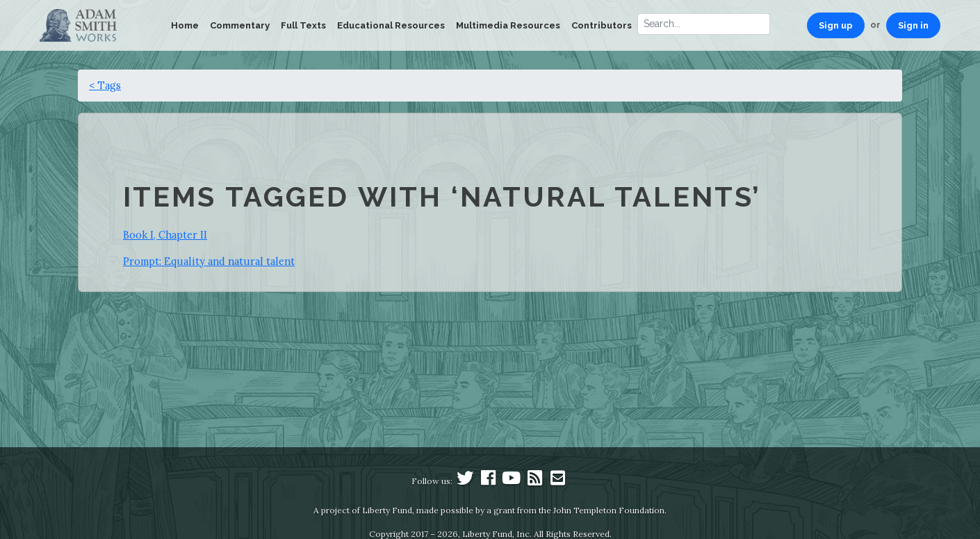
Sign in (913, 25)
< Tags (105, 85)
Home (185, 25)
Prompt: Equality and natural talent (209, 261)
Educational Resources (391, 25)
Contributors (602, 25)
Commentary (240, 25)
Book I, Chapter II (165, 235)
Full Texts (303, 25)
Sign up (836, 25)
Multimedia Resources (508, 25)
